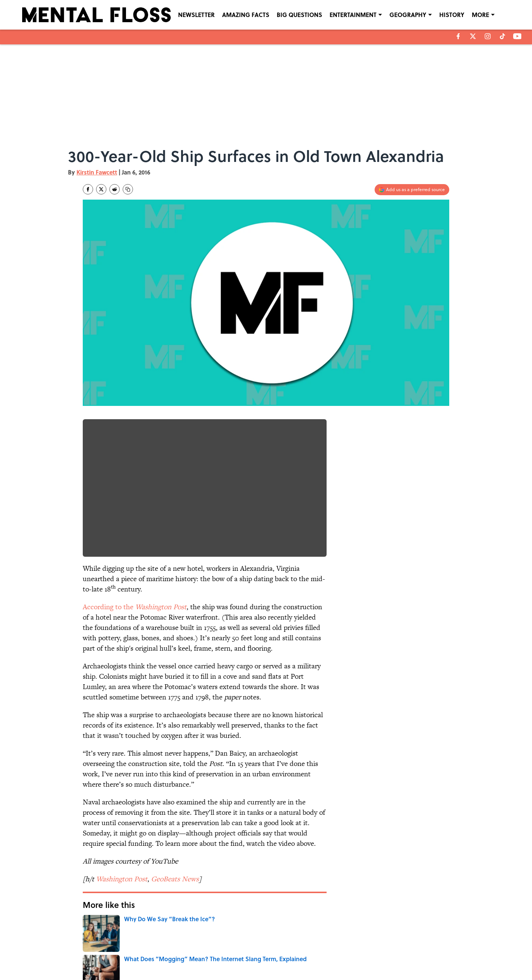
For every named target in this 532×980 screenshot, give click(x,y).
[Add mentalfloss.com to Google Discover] (412, 190)
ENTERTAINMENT (353, 15)
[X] (473, 36)
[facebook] (458, 36)
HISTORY (452, 15)
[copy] (128, 189)
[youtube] (517, 36)
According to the (135, 607)
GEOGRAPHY (408, 15)
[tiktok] (502, 36)
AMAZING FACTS (246, 15)
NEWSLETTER (196, 15)
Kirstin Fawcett (97, 172)
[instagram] (488, 36)
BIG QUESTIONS (299, 15)
